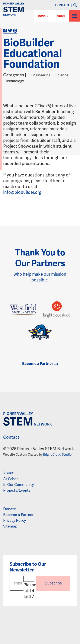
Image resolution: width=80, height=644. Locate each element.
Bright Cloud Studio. (58, 454)
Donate (10, 509)
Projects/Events (17, 490)
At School (11, 479)
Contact (11, 437)
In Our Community (18, 484)
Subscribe (53, 583)
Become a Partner (40, 363)
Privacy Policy (15, 520)
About (61, 16)
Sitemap (10, 526)
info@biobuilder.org (22, 192)
